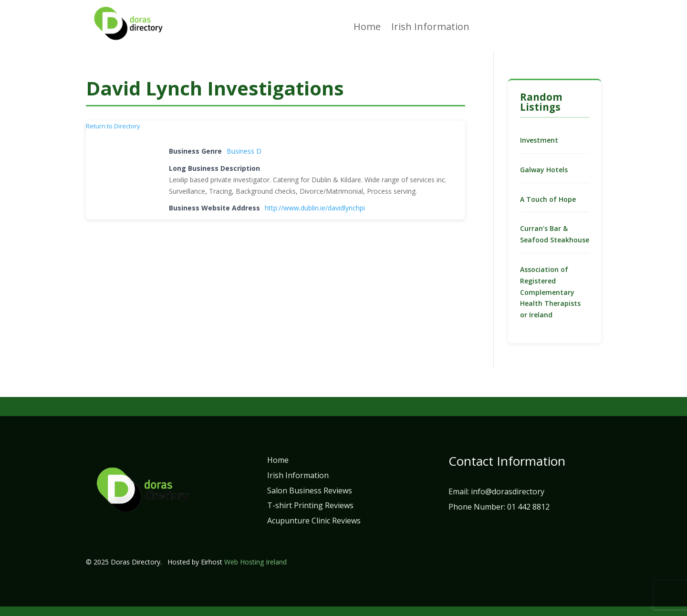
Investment (539, 140)
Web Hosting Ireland (255, 562)
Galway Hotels (544, 170)
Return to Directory (113, 126)
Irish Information (430, 28)
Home (367, 28)
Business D (244, 151)
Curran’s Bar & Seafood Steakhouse (555, 234)
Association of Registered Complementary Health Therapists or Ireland (550, 292)
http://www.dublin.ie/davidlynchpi (315, 208)
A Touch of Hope (548, 199)
